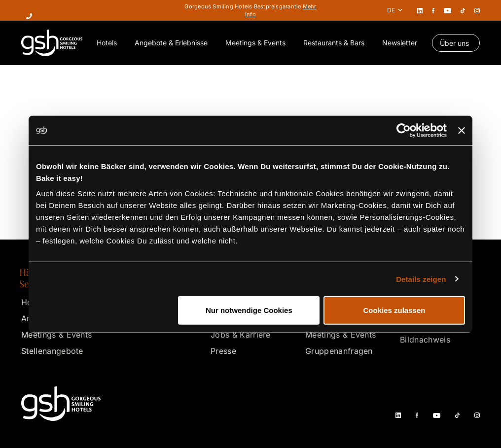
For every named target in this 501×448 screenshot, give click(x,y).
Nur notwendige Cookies (249, 310)
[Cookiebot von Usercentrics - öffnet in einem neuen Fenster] (404, 130)
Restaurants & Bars (334, 43)
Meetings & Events (255, 43)
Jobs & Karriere (241, 335)
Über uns (454, 43)
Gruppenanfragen (339, 351)
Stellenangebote (52, 351)
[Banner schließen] (462, 130)
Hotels (107, 43)
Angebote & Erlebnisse (171, 43)
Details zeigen (421, 279)
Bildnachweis (425, 340)
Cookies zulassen (394, 310)
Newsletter (400, 43)
